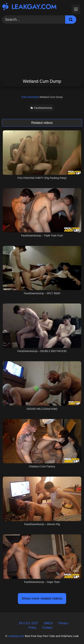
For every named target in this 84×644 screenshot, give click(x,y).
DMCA (48, 623)
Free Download (30, 97)
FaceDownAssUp (41, 108)
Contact (47, 628)
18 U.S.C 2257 (28, 623)
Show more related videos (42, 598)
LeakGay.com (16, 636)
